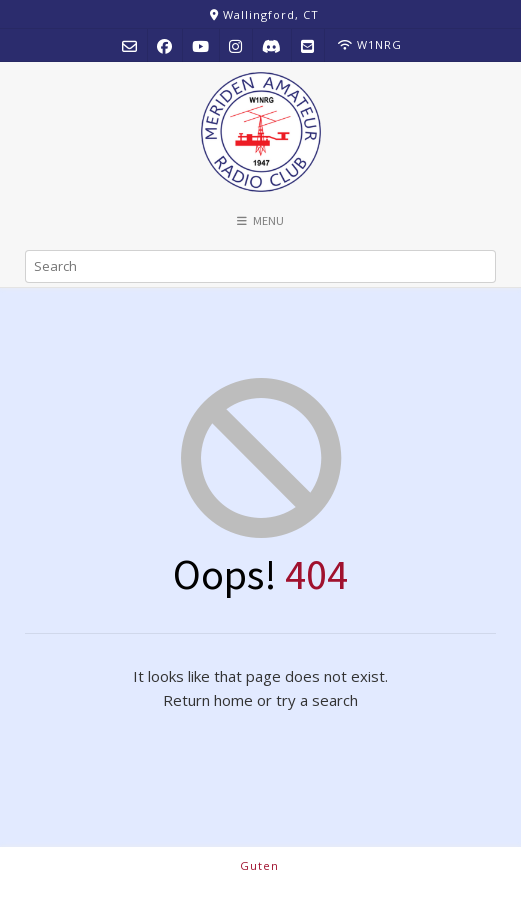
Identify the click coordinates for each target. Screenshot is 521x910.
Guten (259, 865)
